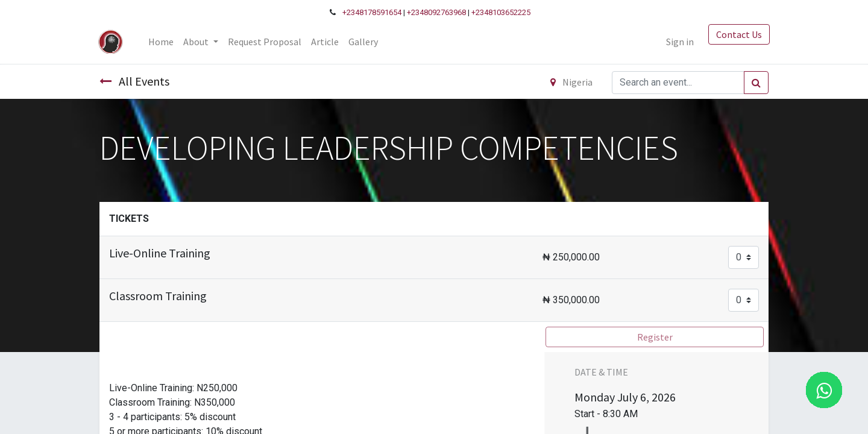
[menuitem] (162, 42)
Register (655, 337)
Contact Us (738, 34)
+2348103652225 (501, 12)
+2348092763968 (436, 12)
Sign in (679, 42)
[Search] (756, 83)
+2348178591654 (372, 12)
